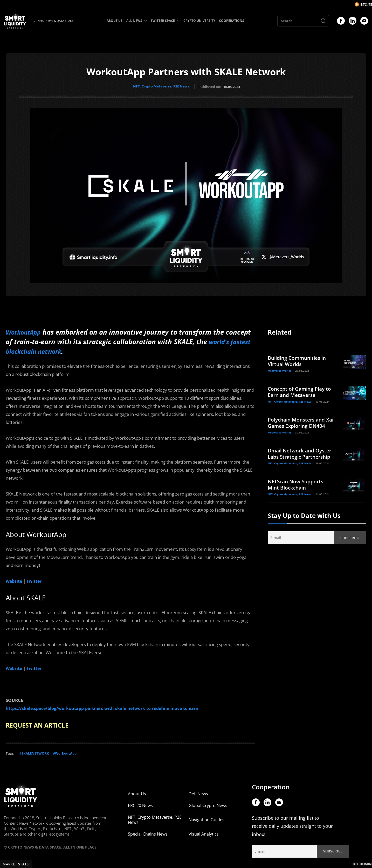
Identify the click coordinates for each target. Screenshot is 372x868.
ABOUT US (115, 21)
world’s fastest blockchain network (61, 350)
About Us (137, 791)
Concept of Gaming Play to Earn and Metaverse (298, 391)
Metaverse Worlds (280, 370)
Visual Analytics (204, 831)
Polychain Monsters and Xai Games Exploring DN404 (298, 425)
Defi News (198, 791)
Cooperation (271, 784)
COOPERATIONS (232, 21)
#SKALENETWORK (34, 750)
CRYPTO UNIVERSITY (199, 21)
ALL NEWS (137, 21)
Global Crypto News (208, 803)
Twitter (36, 579)
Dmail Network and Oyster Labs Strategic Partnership (295, 462)
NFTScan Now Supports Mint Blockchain (297, 496)
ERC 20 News (140, 803)
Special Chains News (148, 831)
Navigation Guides (206, 817)
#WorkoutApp (65, 750)
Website (14, 579)
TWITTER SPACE (165, 21)
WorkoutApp (25, 331)
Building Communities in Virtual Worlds (299, 360)
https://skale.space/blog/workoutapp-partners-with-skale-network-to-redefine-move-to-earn (108, 706)
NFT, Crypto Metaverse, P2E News (161, 86)
